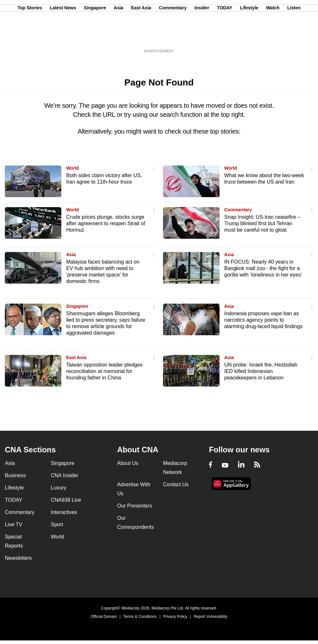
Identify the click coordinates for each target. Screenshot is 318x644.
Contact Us (176, 484)
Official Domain (104, 617)
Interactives (64, 512)
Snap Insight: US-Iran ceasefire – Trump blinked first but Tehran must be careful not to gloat (262, 223)
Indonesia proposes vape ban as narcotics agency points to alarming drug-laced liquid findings (264, 320)
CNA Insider (64, 475)
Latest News (63, 36)
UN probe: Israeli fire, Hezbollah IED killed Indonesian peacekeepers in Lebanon (261, 371)
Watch (273, 36)
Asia (118, 36)
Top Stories (30, 36)
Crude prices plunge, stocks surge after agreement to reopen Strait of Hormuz (106, 223)
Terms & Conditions (140, 617)
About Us (128, 463)
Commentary (173, 36)
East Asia (141, 36)
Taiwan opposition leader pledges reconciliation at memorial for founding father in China (104, 371)
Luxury (58, 488)
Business (15, 475)
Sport (57, 524)
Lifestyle (249, 36)
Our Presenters (135, 506)
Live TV (14, 524)
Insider (202, 36)
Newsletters (18, 558)
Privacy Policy (175, 617)
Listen (294, 36)
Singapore (95, 36)
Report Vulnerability (210, 617)
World (72, 168)
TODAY (225, 36)
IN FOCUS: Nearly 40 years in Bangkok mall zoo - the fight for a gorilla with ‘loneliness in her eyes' (263, 268)
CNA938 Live (66, 500)
